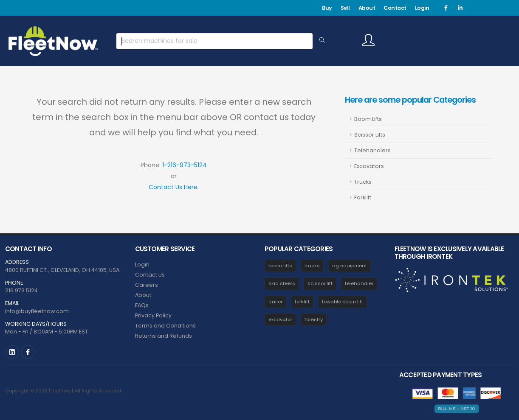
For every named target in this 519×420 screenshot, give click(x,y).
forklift (302, 302)
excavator (280, 319)
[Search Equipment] (322, 41)
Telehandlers (372, 150)
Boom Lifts (368, 119)
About (367, 8)
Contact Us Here (173, 187)
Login (422, 8)
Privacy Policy (153, 315)
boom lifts (280, 266)
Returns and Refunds (164, 336)
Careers (147, 285)
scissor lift (320, 283)
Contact (395, 8)
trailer (275, 302)
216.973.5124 (21, 290)
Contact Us (150, 275)
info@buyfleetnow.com (37, 311)
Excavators (369, 166)
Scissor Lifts (370, 135)
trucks (312, 266)
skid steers (282, 283)
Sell (345, 8)
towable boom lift (343, 302)
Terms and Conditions (165, 326)
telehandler (359, 283)
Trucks (363, 182)
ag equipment (350, 266)
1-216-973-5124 (185, 165)
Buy (327, 8)
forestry (314, 319)
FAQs (142, 305)
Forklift (363, 197)
